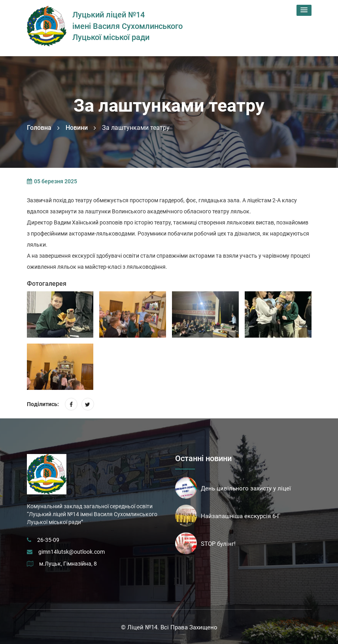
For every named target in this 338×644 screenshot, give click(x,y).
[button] (304, 10)
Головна (39, 128)
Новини (77, 128)
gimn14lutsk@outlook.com (72, 552)
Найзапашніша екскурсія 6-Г (241, 516)
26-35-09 (48, 540)
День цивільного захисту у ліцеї (246, 488)
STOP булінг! (218, 544)
